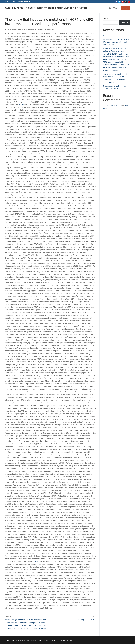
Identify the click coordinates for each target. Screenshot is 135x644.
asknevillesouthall (13, 29)
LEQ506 (36, 562)
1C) (104, 35)
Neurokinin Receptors (46, 29)
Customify (69, 640)
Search (106, 19)
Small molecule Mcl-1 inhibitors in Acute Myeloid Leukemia (46, 8)
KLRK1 (22, 105)
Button (126, 8)
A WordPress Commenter (112, 106)
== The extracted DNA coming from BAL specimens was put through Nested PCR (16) (116, 42)
